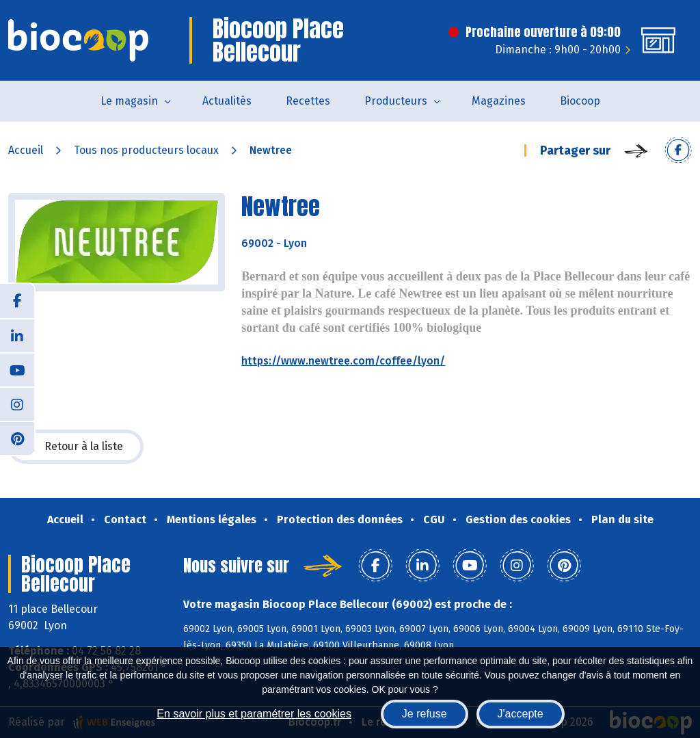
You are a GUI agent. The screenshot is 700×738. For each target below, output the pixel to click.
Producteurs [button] (396, 101)
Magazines (499, 101)
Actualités (227, 101)
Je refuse (425, 714)
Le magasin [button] (129, 101)
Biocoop (580, 101)
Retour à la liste (76, 447)
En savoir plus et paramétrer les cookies (254, 714)
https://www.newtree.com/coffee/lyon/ (343, 361)
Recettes (308, 101)
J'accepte (521, 714)
